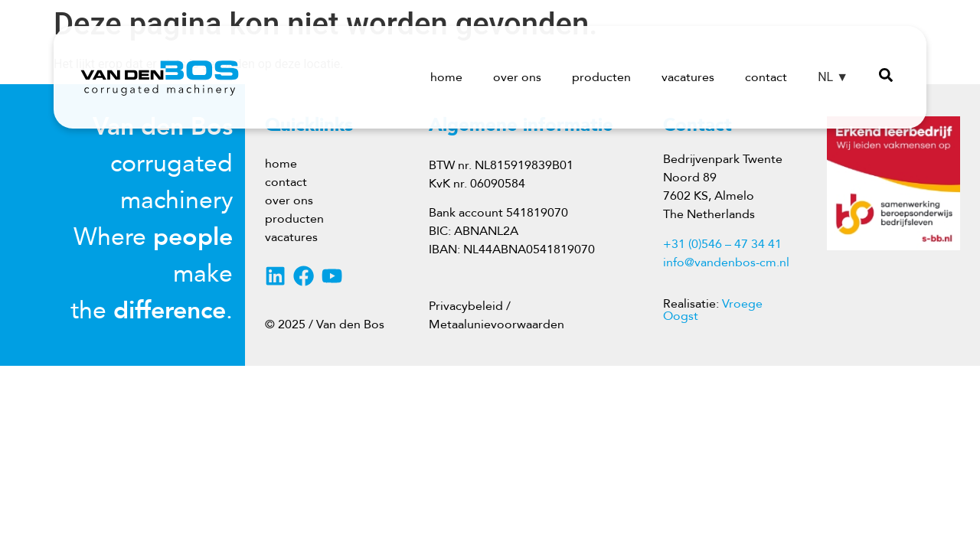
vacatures (688, 77)
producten (601, 77)
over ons (517, 77)
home (446, 77)
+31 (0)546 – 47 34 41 (722, 244)
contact (766, 77)
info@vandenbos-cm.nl (726, 262)
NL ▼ (833, 77)
